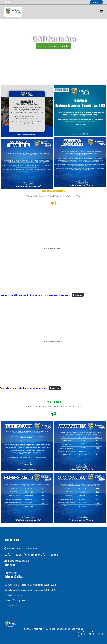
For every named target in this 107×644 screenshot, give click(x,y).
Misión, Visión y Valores (17, 600)
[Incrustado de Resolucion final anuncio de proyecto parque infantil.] (53, 342)
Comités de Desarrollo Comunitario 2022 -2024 (30, 585)
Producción (11, 605)
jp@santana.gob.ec (18, 561)
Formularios (11, 573)
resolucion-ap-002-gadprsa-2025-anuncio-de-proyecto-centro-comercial (35, 295)
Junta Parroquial (13, 595)
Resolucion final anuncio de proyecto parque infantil (24, 388)
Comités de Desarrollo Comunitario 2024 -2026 (30, 590)
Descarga (78, 295)
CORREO (96, 2)
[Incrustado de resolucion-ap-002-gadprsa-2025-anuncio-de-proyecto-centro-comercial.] (53, 248)
